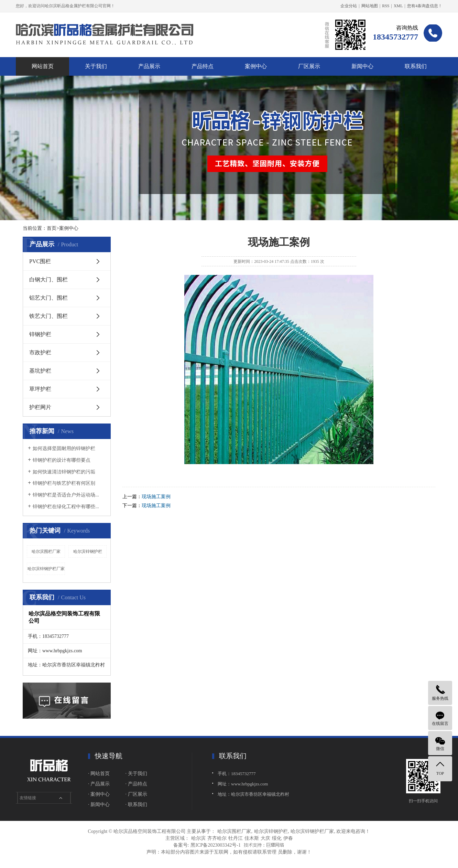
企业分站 (349, 6)
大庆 (265, 838)
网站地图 (370, 6)
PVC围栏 (40, 261)
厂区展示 (309, 66)
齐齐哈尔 (217, 838)
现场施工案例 (156, 497)
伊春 (288, 838)
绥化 (277, 838)
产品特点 (203, 66)
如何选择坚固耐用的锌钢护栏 (64, 448)
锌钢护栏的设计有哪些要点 (62, 460)
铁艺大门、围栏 (48, 316)
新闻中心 (362, 66)
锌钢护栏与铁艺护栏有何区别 (64, 483)
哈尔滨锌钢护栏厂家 (46, 569)
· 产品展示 (99, 784)
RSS (386, 6)
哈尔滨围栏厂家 (46, 551)
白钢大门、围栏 (48, 280)
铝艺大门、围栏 (48, 298)
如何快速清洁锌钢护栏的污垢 (64, 472)
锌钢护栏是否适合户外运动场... (66, 495)
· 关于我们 (136, 774)
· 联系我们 (136, 805)
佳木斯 (252, 838)
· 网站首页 (99, 774)
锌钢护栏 (40, 334)
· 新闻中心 (99, 805)
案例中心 (256, 66)
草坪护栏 (40, 389)
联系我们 (416, 66)
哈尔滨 (198, 838)
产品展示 (149, 66)
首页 (52, 228)
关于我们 (96, 66)
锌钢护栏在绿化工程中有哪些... (66, 507)
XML (398, 6)
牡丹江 (236, 838)
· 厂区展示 (136, 794)
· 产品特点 (136, 784)
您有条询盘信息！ (425, 6)
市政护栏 (40, 352)
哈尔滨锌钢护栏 (88, 551)
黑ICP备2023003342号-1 (215, 845)
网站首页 (43, 66)
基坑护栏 (40, 371)
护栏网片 (40, 407)
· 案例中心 (99, 794)
